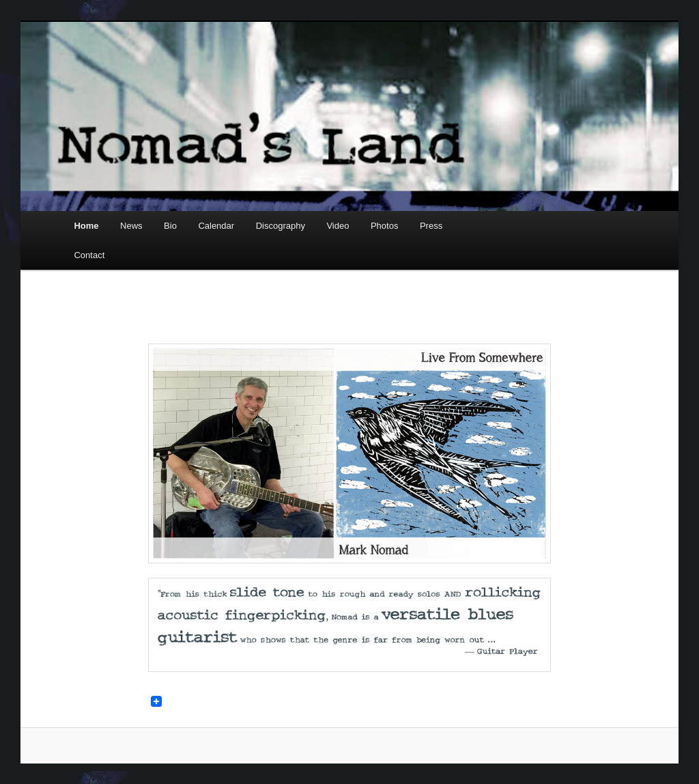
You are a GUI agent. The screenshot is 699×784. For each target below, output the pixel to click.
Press (431, 226)
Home (86, 226)
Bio (170, 226)
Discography (281, 226)
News (131, 226)
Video (338, 226)
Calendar (216, 226)
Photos (384, 226)
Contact (89, 255)
